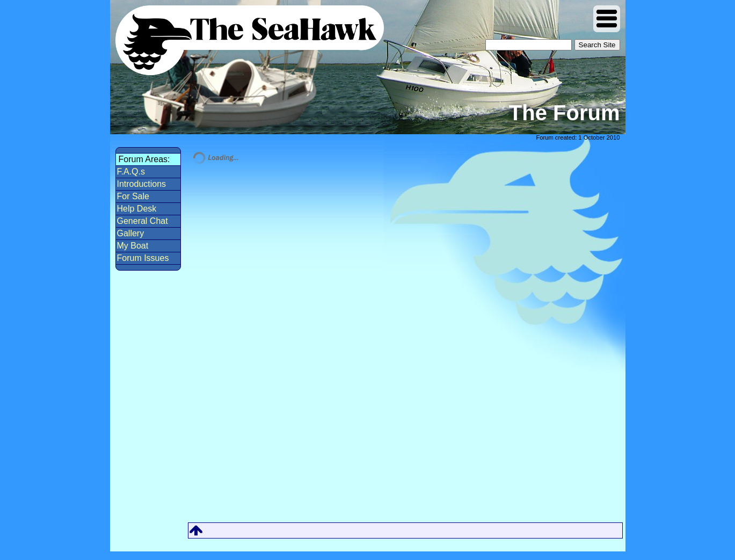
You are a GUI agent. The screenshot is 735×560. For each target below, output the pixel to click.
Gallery (131, 233)
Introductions (142, 184)
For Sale (133, 196)
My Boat (133, 246)
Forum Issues (143, 258)
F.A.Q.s (131, 172)
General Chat (143, 221)
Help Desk (137, 209)
